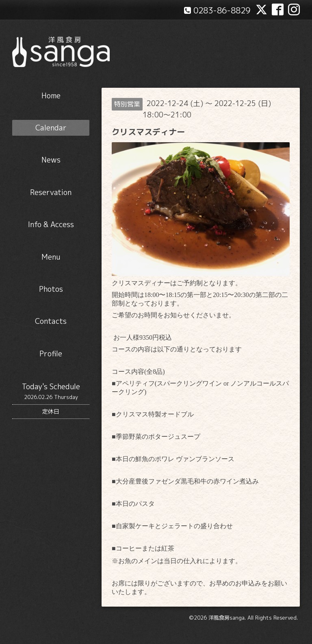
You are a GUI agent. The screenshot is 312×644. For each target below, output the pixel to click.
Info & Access (51, 224)
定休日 (51, 411)
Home (51, 96)
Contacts (51, 321)
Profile (51, 354)
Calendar (51, 128)
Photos (51, 289)
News (51, 160)
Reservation (51, 192)
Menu (51, 257)
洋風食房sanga (226, 618)
